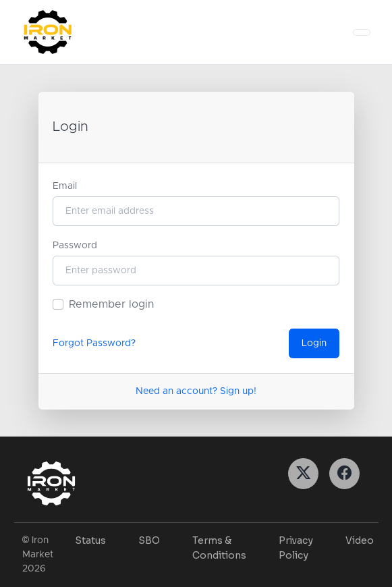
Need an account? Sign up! (196, 391)
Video (360, 540)
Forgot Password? (94, 343)
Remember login (111, 304)
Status (90, 540)
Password (75, 246)
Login (314, 343)
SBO (149, 540)
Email (65, 186)
